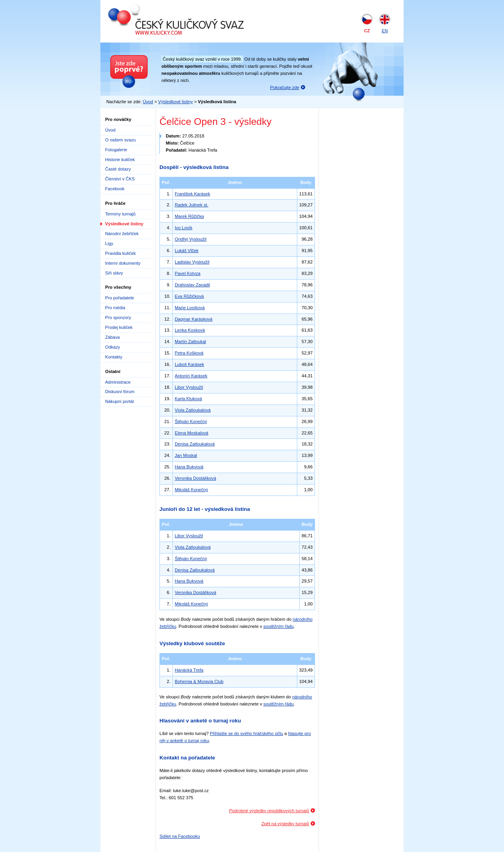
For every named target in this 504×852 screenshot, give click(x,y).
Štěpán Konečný (191, 421)
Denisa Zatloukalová (195, 444)
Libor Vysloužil (189, 387)
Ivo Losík (184, 228)
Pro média (115, 308)
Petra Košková (189, 353)
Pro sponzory (118, 317)
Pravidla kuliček (120, 253)
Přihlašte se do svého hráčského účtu (246, 733)
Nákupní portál (120, 401)
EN (385, 31)
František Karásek (193, 194)
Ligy (109, 243)
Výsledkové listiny (176, 102)
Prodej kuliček (119, 327)
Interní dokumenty (123, 263)
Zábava (112, 337)
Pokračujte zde (285, 87)
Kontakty (114, 357)
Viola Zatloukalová (193, 410)
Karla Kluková (188, 399)
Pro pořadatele (120, 298)
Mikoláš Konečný (192, 490)
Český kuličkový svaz (144, 7)
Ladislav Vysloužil (192, 262)
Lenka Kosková (190, 330)
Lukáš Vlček (187, 251)
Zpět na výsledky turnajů (285, 824)
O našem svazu (120, 140)
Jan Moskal (186, 455)
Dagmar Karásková (194, 319)
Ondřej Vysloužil (191, 239)
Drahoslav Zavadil (193, 285)
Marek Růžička (189, 216)
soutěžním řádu (279, 626)
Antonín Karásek (191, 376)
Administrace (118, 382)
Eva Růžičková (189, 296)
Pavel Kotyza (188, 273)
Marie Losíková (190, 308)
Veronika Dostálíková (195, 478)
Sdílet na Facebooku (180, 836)
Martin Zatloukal (191, 342)
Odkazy (113, 347)
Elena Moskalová (192, 433)
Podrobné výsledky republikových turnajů (269, 811)
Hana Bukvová (189, 467)
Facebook (115, 189)
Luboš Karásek (190, 364)
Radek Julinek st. (192, 205)
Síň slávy (114, 273)
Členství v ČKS (120, 179)
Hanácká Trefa (189, 670)
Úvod (148, 102)
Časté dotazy (118, 169)
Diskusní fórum (120, 392)
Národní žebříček (122, 234)
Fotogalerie (116, 150)
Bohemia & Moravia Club (199, 681)
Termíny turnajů (120, 214)
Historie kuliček (120, 160)
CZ (367, 31)
